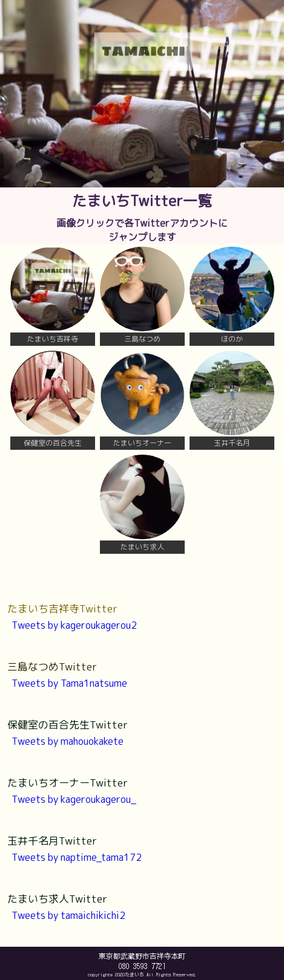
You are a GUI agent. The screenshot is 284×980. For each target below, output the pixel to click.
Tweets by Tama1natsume (69, 683)
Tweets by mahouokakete (68, 741)
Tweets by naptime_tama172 (77, 857)
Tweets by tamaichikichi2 (68, 915)
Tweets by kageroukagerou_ (74, 799)
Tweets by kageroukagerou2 (74, 625)
